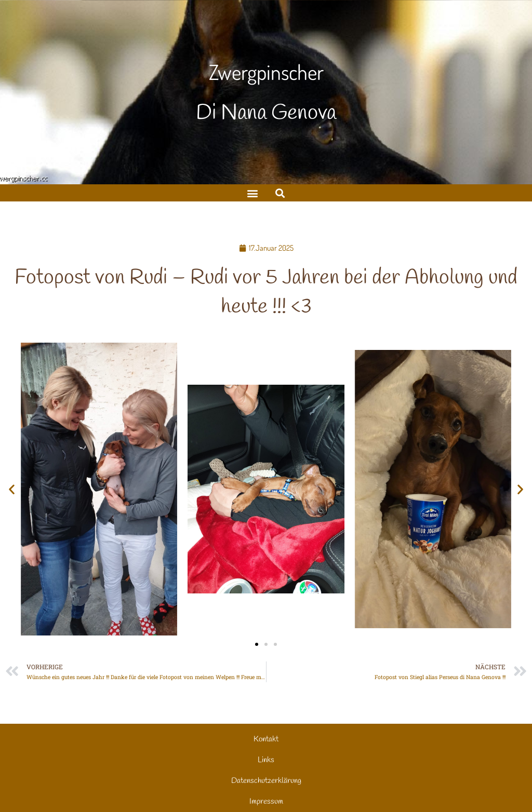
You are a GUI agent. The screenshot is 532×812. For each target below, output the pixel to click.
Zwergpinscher (266, 72)
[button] (280, 193)
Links (266, 760)
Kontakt (266, 739)
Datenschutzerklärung (266, 781)
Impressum (266, 802)
